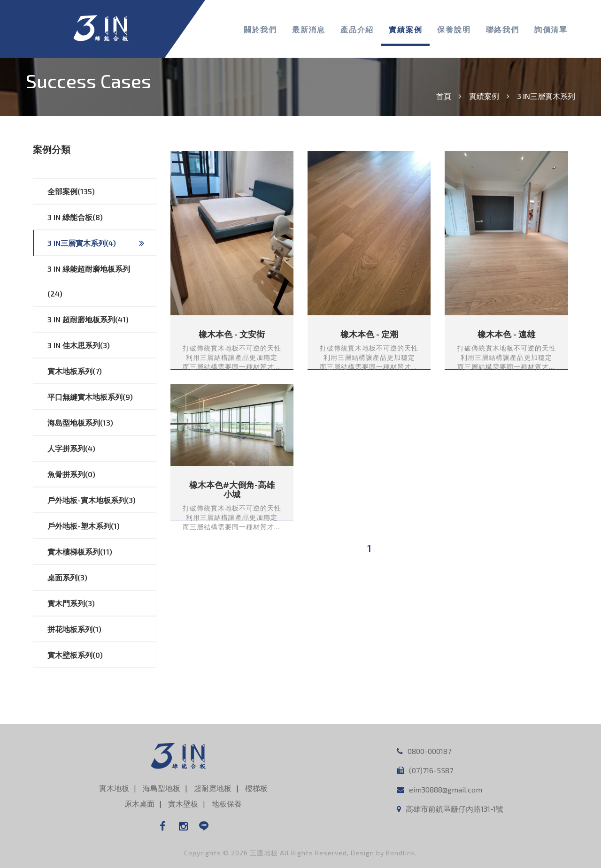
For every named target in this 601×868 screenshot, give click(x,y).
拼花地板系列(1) (102, 629)
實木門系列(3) (102, 603)
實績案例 (405, 29)
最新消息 (309, 29)
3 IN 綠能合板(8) (102, 217)
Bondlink (401, 853)
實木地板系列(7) (102, 371)
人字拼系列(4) (102, 449)
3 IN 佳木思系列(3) (102, 345)
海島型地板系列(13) (102, 423)
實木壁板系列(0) (102, 655)
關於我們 (260, 29)
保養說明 (454, 29)
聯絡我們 (503, 29)
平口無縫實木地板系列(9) (102, 397)
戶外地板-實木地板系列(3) (102, 500)
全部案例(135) (102, 191)
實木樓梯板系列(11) (102, 552)
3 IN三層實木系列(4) (96, 243)
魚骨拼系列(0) (102, 474)
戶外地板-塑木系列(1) (102, 526)
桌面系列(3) (102, 578)
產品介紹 (357, 29)
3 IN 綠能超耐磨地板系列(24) (102, 277)
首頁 (444, 96)
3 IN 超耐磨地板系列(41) (102, 320)
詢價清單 (551, 29)
